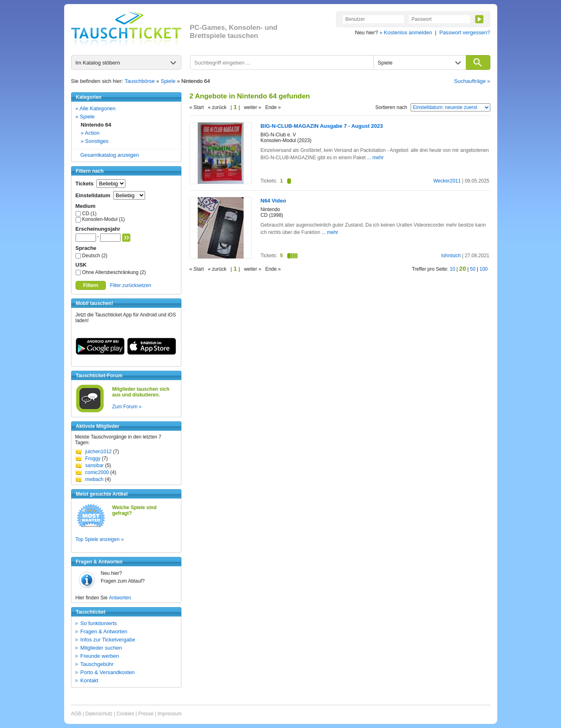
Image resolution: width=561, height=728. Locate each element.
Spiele (168, 81)
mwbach (95, 479)
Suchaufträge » (472, 81)
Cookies (125, 714)
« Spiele (85, 117)
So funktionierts (99, 623)
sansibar (95, 465)
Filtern (91, 285)
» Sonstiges (95, 141)
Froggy (93, 459)
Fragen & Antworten (104, 631)
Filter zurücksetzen (131, 285)
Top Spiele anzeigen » (100, 539)
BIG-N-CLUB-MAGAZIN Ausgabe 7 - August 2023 (322, 126)
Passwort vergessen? (465, 32)
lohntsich (451, 256)
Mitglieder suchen (101, 648)
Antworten (120, 598)
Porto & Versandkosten (108, 672)
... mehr (375, 158)
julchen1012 (99, 452)
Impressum (169, 714)
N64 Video (274, 201)
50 (473, 269)
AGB (76, 714)
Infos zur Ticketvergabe (108, 640)
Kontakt (89, 680)
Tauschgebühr (97, 664)
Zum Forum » (127, 407)
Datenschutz (99, 714)
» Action (90, 133)
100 (483, 269)
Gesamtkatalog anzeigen (110, 155)
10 (453, 269)
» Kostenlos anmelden (406, 32)
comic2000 (97, 472)
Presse (146, 714)
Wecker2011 (447, 181)
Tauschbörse (140, 81)
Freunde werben (100, 656)
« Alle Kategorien (96, 108)
